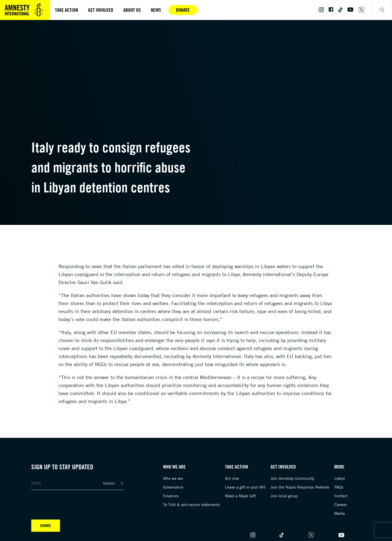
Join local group (284, 496)
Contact (341, 496)
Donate (183, 10)
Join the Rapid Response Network (300, 487)
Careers (341, 505)
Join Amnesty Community (292, 478)
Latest (339, 478)
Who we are (173, 478)
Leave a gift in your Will (245, 487)
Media (339, 513)
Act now (232, 478)
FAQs (339, 487)
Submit (109, 483)
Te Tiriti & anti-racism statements (191, 505)
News (156, 10)
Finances (171, 496)
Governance (173, 487)
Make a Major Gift (240, 496)
